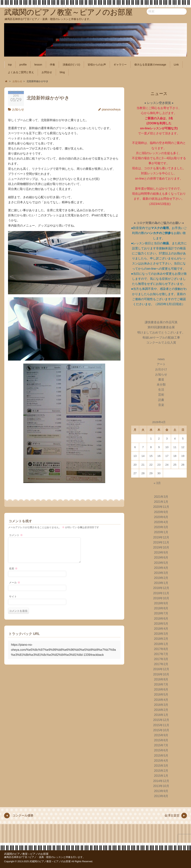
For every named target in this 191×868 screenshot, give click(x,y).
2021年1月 (161, 502)
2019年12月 (161, 537)
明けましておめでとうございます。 (161, 332)
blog (62, 72)
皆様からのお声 (97, 65)
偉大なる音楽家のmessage (150, 65)
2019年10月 (161, 547)
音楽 (161, 405)
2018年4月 (161, 629)
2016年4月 (161, 700)
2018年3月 (161, 634)
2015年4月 (161, 761)
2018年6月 (161, 619)
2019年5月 (161, 563)
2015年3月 (161, 766)
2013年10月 (161, 786)
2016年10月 (161, 674)
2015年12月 (161, 720)
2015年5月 (161, 756)
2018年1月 (161, 644)
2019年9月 (161, 553)
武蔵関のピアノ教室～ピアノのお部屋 (26, 854)
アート (161, 364)
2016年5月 (161, 695)
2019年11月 (161, 542)
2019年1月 (161, 583)
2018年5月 (161, 624)
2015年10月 (161, 730)
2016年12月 (161, 669)
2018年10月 (161, 598)
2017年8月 (161, 649)
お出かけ (161, 369)
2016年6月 (161, 689)
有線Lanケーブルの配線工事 (161, 338)
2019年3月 (161, 573)
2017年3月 (161, 659)
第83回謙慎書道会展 (161, 327)
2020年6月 (161, 517)
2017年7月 (161, 654)
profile (23, 65)
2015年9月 (161, 735)
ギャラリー (120, 65)
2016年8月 (161, 679)
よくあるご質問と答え (21, 72)
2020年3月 (161, 527)
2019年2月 (161, 578)
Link (176, 65)
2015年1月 (161, 776)
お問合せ (47, 72)
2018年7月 (161, 613)
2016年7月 (161, 684)
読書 (161, 400)
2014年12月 (161, 781)
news (161, 359)
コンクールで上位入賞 (161, 343)
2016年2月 (161, 710)
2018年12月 (161, 588)
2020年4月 (161, 522)
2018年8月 (161, 608)
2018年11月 (161, 593)
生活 (161, 390)
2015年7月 (161, 745)
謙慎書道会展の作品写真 (161, 322)
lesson (38, 65)
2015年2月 (161, 771)
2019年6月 (161, 558)
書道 (161, 380)
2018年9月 (161, 603)
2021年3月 (161, 497)
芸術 (161, 395)
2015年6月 (161, 750)
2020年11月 (161, 507)
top (10, 65)
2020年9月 (161, 512)
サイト (13, 601)
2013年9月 (161, 791)
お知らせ (18, 109)
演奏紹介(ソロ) (71, 65)
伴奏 (52, 65)
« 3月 (157, 483)
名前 (13, 573)
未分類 (161, 385)
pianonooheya (111, 109)
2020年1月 (161, 532)
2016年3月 (161, 705)
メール (15, 587)
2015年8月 (161, 740)
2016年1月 (161, 715)
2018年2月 (161, 639)
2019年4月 (161, 568)
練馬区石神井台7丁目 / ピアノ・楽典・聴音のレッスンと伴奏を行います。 (45, 857)
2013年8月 (161, 796)
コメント (16, 535)
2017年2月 (161, 664)
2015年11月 (161, 725)
